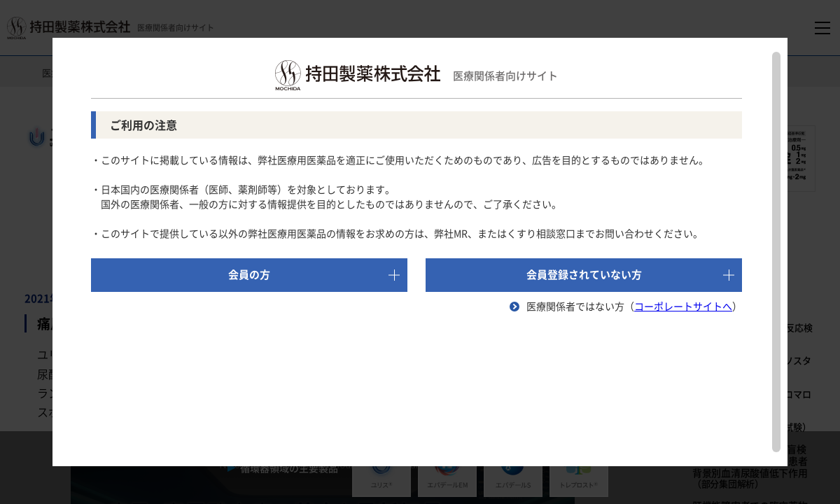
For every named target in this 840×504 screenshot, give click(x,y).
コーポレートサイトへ (683, 306)
